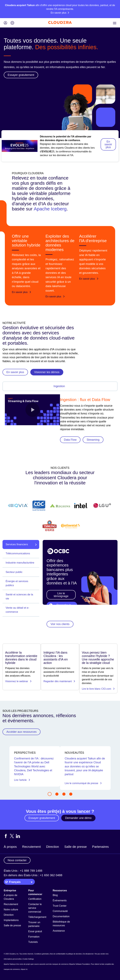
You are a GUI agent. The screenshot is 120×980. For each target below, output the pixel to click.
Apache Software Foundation (80, 964)
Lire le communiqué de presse (83, 783)
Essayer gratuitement (42, 818)
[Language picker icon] (12, 23)
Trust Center (60, 906)
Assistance (59, 931)
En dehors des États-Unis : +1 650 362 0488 (33, 875)
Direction (52, 847)
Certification (35, 899)
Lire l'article (22, 780)
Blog (55, 895)
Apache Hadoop (9, 964)
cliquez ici (24, 969)
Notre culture (11, 910)
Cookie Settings (28, 959)
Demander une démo (78, 818)
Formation (34, 937)
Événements (60, 900)
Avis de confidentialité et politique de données (66, 954)
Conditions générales (42, 954)
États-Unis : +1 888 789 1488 (23, 871)
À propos (10, 847)
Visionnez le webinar (18, 681)
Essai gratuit (35, 931)
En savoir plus (108, 144)
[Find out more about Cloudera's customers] (60, 516)
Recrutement (31, 847)
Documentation (61, 916)
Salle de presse (76, 847)
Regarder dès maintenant (59, 681)
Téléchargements (38, 917)
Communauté (60, 911)
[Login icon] (5, 23)
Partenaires (100, 847)
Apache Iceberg (50, 209)
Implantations (11, 920)
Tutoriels (33, 942)
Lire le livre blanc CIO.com (98, 689)
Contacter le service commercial (35, 908)
